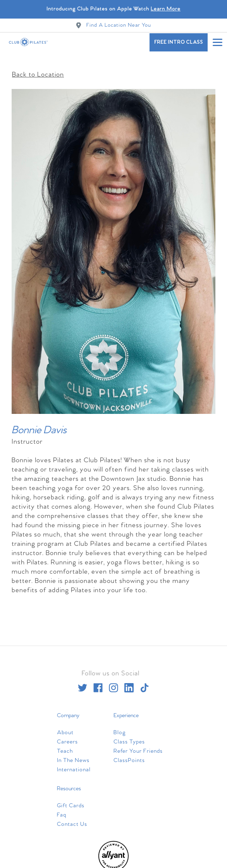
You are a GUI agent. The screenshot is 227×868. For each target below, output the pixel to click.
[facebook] (98, 684)
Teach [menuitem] (65, 747)
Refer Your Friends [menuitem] (138, 747)
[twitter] (83, 684)
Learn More (166, 9)
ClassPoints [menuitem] (129, 757)
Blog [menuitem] (120, 729)
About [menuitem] (65, 729)
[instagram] (113, 684)
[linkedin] (129, 684)
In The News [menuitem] (73, 757)
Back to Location (38, 71)
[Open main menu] (217, 42)
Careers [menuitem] (67, 738)
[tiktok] (144, 684)
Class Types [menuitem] (129, 738)
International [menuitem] (74, 766)
